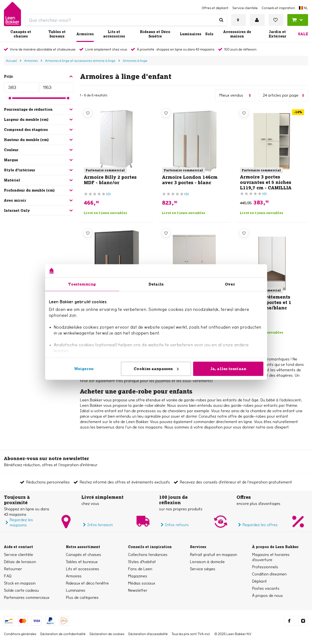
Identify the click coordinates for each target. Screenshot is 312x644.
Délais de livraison (20, 562)
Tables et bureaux (57, 34)
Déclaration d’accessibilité (148, 634)
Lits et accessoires (114, 34)
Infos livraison (97, 525)
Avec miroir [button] (39, 200)
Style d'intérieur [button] (39, 170)
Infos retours (174, 525)
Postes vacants (266, 588)
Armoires (85, 34)
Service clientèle (18, 555)
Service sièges (203, 569)
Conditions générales (20, 634)
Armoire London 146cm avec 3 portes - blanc (190, 180)
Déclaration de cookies (107, 634)
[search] (126, 20)
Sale (303, 34)
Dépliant (259, 581)
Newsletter (138, 590)
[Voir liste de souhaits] (276, 20)
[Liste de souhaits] (88, 113)
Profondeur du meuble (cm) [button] (39, 190)
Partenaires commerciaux (27, 598)
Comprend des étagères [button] (39, 130)
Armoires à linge (135, 61)
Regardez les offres (257, 525)
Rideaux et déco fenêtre (87, 583)
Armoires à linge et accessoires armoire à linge (80, 61)
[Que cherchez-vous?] (221, 20)
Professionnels (265, 567)
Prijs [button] (39, 76)
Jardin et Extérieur (277, 34)
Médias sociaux (142, 583)
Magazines (138, 576)
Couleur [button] (39, 150)
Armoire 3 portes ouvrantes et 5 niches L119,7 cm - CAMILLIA (266, 182)
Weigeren (84, 368)
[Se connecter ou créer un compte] (257, 20)
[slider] (10, 98)
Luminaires (191, 34)
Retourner (13, 569)
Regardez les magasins (18, 522)
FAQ (8, 576)
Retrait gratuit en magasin (213, 555)
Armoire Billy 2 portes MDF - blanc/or (110, 180)
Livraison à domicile (207, 562)
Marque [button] (39, 160)
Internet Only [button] (39, 211)
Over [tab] (230, 284)
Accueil (11, 61)
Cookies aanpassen (156, 368)
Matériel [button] (39, 180)
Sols (209, 34)
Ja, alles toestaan (228, 368)
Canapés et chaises (21, 34)
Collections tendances (148, 555)
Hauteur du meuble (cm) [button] (39, 140)
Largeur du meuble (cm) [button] (39, 120)
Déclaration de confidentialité (63, 634)
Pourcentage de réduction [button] (39, 109)
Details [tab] (156, 284)
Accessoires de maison (237, 34)
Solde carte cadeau (21, 590)
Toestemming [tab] (82, 284)
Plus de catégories (82, 598)
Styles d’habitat (142, 562)
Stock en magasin (20, 583)
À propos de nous (267, 596)
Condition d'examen (269, 574)
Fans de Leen (140, 569)
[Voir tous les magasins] (239, 20)
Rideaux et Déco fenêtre (155, 34)
